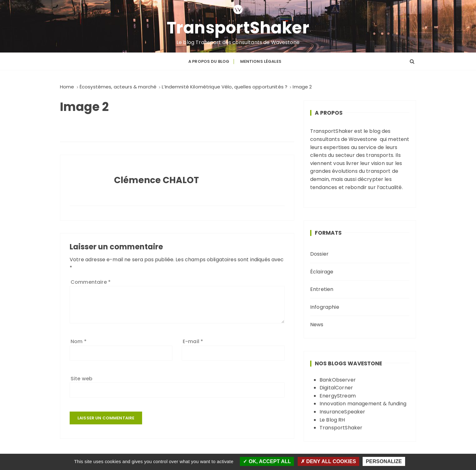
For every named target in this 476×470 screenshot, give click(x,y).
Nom (79, 341)
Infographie (325, 307)
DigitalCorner (336, 388)
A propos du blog (209, 61)
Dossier (319, 254)
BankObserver (338, 380)
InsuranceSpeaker (342, 412)
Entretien (322, 289)
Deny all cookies (328, 461)
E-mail (193, 341)
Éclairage (322, 272)
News (317, 325)
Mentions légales (261, 61)
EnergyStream (338, 396)
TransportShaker (238, 28)
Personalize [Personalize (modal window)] (384, 461)
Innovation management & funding (363, 404)
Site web (82, 379)
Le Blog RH (332, 420)
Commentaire (91, 282)
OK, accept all (267, 461)
